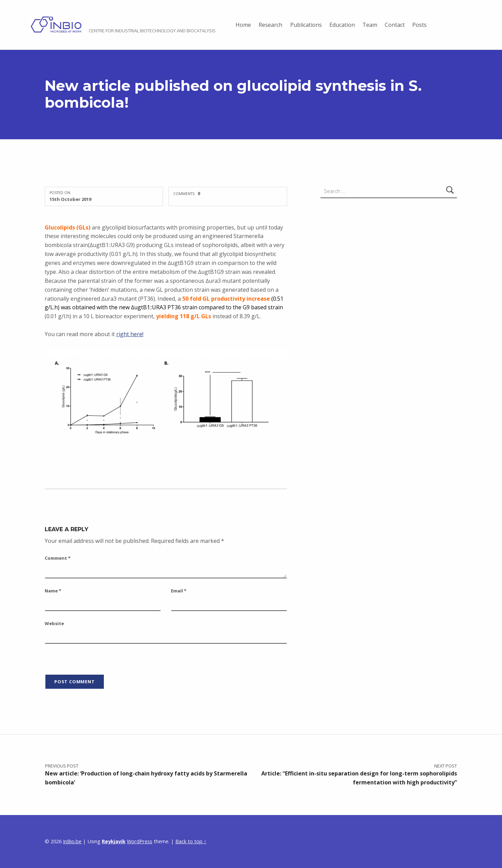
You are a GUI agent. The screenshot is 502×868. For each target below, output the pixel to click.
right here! (130, 334)
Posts (419, 25)
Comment (58, 558)
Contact (395, 25)
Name (53, 591)
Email (179, 591)
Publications (306, 25)
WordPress (140, 841)
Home (243, 25)
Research (270, 25)
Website (54, 623)
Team (370, 25)
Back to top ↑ (191, 841)
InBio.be (108, 22)
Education (342, 25)
